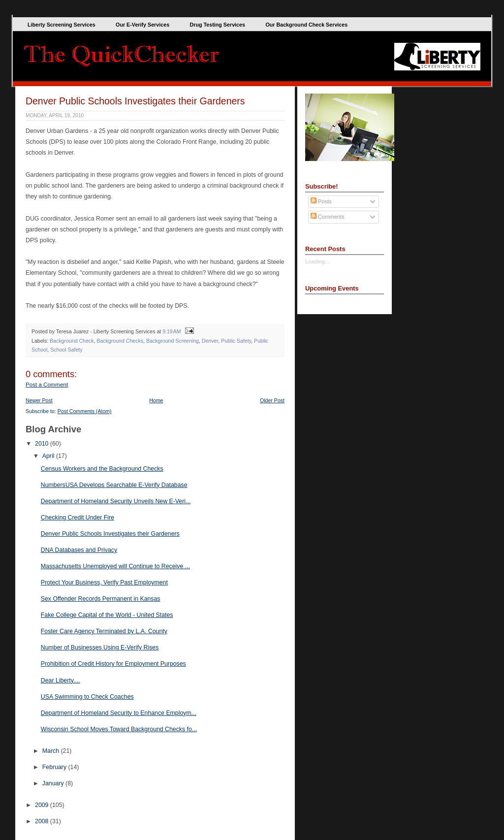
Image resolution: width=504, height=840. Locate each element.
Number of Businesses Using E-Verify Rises (100, 647)
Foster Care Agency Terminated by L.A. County (104, 631)
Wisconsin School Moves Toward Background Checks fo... (119, 729)
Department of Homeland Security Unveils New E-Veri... (116, 501)
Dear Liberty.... (61, 680)
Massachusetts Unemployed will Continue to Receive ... (115, 566)
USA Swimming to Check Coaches (87, 697)
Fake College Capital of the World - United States (107, 615)
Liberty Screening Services (62, 25)
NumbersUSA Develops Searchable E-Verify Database (114, 485)
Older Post (272, 400)
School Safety (66, 350)
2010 (43, 444)
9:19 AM (172, 331)
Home (156, 400)
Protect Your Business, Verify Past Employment (104, 582)
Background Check (72, 341)
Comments (328, 217)
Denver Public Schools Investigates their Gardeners (135, 101)
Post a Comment (47, 385)
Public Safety (236, 341)
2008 (43, 821)
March (52, 751)
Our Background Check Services (306, 25)
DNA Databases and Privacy (79, 550)
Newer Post (39, 400)
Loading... (317, 261)
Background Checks (120, 341)
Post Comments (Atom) (85, 411)
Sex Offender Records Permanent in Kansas (101, 599)
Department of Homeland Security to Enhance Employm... (119, 713)
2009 (43, 805)
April (49, 456)
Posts (321, 201)
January (54, 783)
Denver (210, 341)
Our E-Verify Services (142, 25)
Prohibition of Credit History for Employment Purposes (113, 664)
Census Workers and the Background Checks (102, 469)
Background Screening (173, 341)
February (55, 767)
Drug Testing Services (218, 25)
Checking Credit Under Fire (78, 517)
